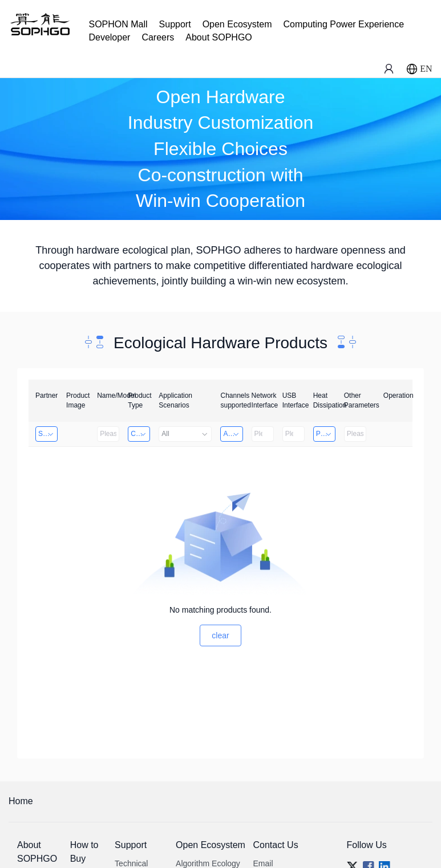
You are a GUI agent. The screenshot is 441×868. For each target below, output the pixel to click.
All (185, 434)
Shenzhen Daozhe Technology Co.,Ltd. (48, 434)
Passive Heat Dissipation (326, 434)
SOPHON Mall (118, 24)
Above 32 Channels (233, 434)
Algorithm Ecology (208, 863)
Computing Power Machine (140, 434)
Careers (158, 37)
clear (220, 635)
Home (21, 801)
